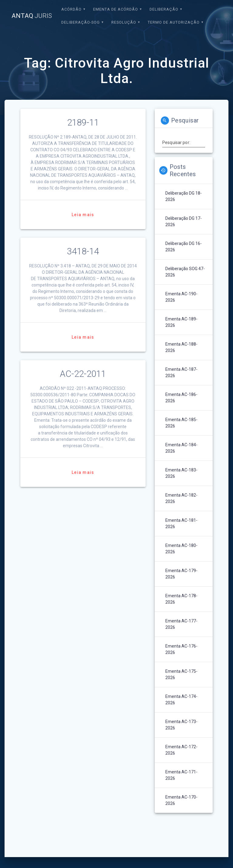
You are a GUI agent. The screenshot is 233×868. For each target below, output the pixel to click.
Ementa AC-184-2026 (181, 448)
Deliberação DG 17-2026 (184, 221)
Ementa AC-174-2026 (181, 700)
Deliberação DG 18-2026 (184, 196)
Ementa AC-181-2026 (181, 523)
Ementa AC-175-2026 (181, 674)
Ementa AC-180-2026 (181, 549)
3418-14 (83, 251)
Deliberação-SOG (81, 22)
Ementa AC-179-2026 (181, 574)
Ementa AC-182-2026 (181, 498)
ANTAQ (32, 16)
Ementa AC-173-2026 (181, 725)
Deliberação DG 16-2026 (184, 247)
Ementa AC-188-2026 (181, 347)
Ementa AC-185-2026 (181, 423)
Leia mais (83, 215)
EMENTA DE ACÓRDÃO (116, 9)
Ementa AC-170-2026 (181, 800)
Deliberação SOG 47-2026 (185, 272)
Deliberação (164, 9)
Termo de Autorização (174, 22)
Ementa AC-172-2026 (181, 750)
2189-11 (83, 122)
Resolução (124, 22)
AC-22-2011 (83, 374)
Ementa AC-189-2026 (181, 322)
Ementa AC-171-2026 (181, 775)
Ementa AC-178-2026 (181, 599)
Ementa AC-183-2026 (181, 473)
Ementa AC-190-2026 (181, 297)
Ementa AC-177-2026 (181, 624)
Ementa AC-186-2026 (181, 398)
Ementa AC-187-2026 (181, 372)
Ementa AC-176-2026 (181, 649)
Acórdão (71, 9)
